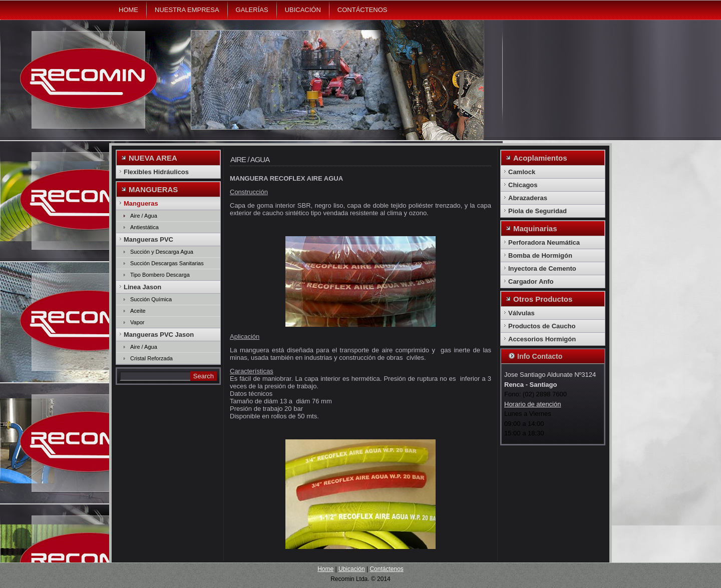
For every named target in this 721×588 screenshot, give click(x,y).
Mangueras (141, 203)
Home (128, 10)
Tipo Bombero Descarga (160, 275)
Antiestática (144, 227)
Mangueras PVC (148, 239)
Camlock (522, 172)
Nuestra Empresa (187, 10)
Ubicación (303, 10)
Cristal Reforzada (151, 358)
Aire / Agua (144, 216)
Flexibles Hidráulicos (156, 172)
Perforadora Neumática (544, 242)
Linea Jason (142, 287)
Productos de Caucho (542, 326)
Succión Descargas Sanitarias (167, 263)
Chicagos (523, 185)
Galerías (252, 10)
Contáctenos (363, 10)
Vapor (137, 322)
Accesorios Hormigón (542, 339)
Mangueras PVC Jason (159, 335)
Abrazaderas (528, 198)
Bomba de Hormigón (540, 255)
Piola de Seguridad (537, 211)
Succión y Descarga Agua (162, 252)
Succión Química (151, 299)
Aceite (138, 311)
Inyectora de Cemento (542, 268)
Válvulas (521, 313)
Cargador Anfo (531, 281)
